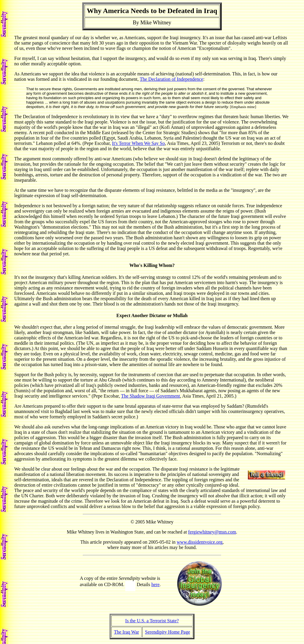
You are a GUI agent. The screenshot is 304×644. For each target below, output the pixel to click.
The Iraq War (127, 632)
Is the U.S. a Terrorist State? (152, 621)
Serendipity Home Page (167, 632)
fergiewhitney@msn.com (212, 532)
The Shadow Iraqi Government (151, 396)
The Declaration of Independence (172, 79)
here (156, 584)
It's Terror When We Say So (138, 143)
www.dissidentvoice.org (199, 542)
